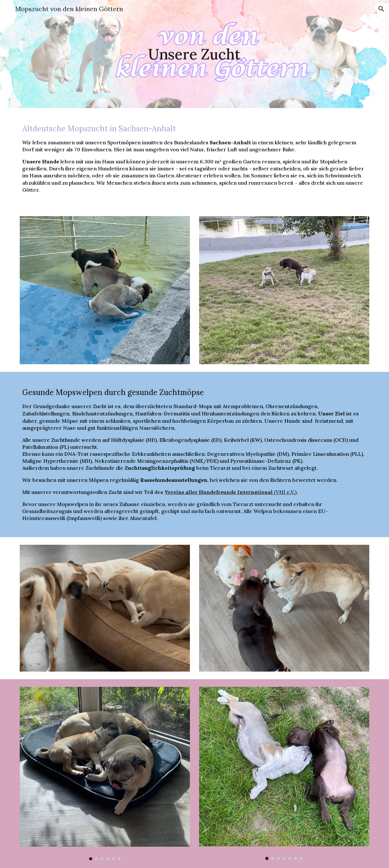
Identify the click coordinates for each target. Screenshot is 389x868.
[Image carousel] (105, 774)
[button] (8, 9)
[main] (194, 54)
